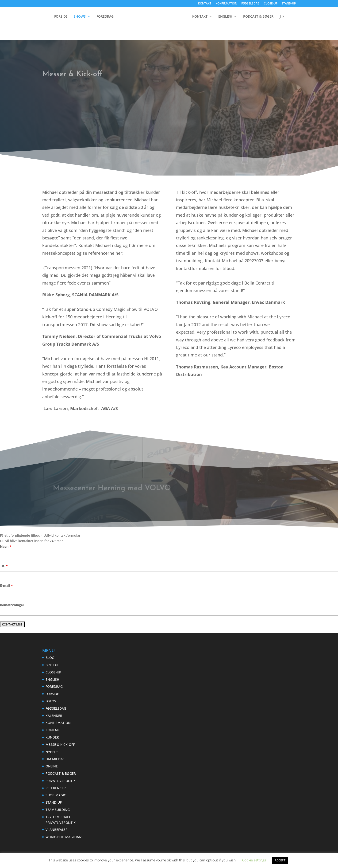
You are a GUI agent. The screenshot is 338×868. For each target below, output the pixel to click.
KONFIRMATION (226, 4)
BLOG (50, 658)
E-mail (6, 585)
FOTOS (51, 701)
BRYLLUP (52, 665)
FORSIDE (63, 17)
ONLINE (52, 766)
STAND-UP (289, 4)
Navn (6, 546)
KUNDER (52, 737)
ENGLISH (264, 17)
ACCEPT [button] (280, 860)
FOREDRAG (108, 17)
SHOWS (82, 17)
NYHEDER (53, 752)
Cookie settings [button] (254, 860)
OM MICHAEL (56, 759)
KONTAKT (205, 4)
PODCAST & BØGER (169, 28)
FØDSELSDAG (250, 4)
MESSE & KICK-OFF (60, 745)
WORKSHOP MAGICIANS (64, 837)
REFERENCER (56, 788)
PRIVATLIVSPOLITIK (61, 781)
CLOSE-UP (271, 4)
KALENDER (54, 716)
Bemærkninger (12, 605)
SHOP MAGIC (56, 795)
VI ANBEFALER (57, 830)
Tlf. (4, 566)
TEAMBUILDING (58, 810)
